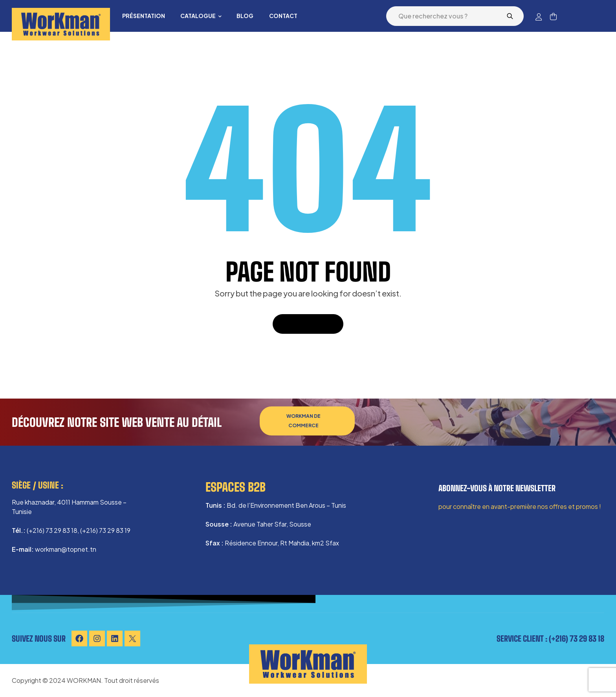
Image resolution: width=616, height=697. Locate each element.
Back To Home (308, 324)
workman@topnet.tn (66, 549)
